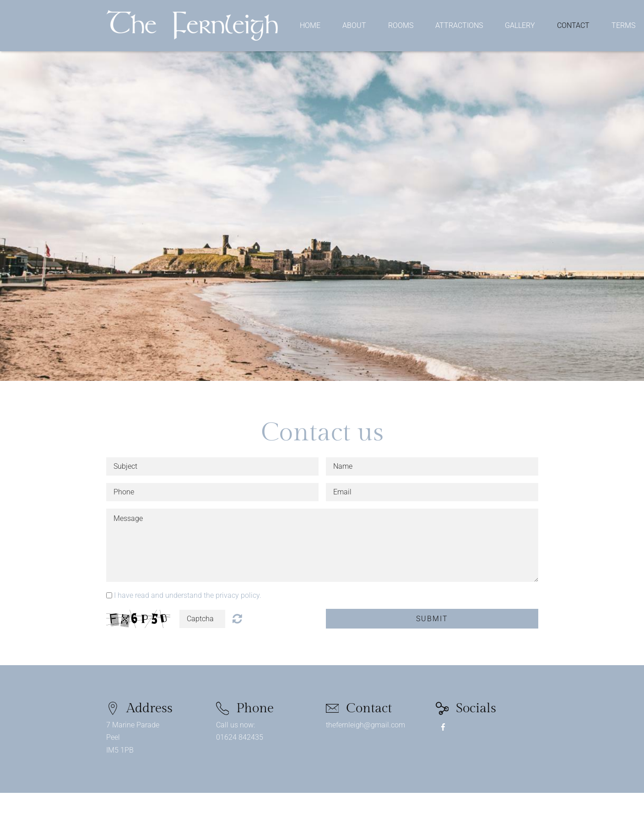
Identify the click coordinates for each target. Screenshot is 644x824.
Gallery (520, 26)
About (354, 26)
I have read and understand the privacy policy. (188, 595)
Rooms (401, 26)
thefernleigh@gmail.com (365, 725)
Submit (432, 619)
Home (310, 26)
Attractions (459, 26)
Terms (623, 26)
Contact (573, 26)
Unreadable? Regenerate (237, 618)
